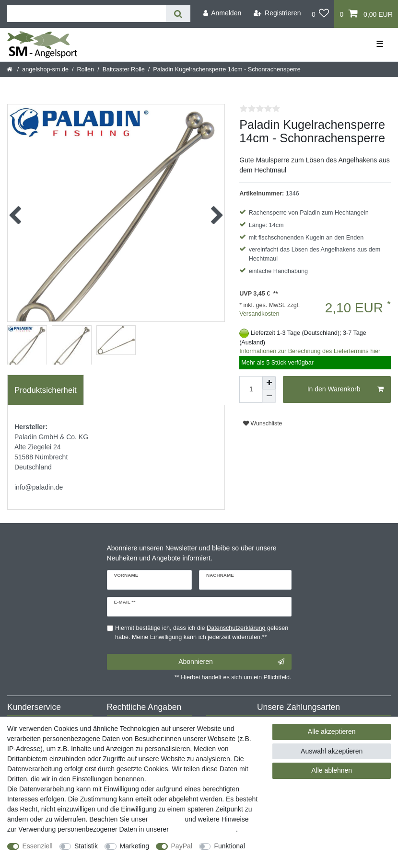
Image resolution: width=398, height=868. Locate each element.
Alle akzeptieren (332, 731)
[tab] (46, 390)
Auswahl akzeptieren (332, 751)
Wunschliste (263, 423)
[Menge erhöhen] (269, 383)
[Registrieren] (277, 13)
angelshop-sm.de (45, 69)
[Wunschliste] (321, 14)
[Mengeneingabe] (251, 389)
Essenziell (38, 846)
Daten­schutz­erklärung (203, 829)
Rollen (85, 69)
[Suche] (178, 14)
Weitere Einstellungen (40, 856)
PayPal (182, 846)
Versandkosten (259, 314)
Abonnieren (231, 662)
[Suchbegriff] (87, 14)
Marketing (135, 846)
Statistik (86, 846)
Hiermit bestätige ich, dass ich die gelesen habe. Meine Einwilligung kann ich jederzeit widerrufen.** (202, 633)
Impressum (166, 819)
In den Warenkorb (345, 389)
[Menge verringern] (269, 396)
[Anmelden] (222, 13)
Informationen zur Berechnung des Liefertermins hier (310, 351)
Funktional (229, 846)
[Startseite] (10, 69)
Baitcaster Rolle (124, 69)
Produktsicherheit (46, 390)
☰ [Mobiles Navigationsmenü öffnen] (380, 44)
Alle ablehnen (332, 770)
